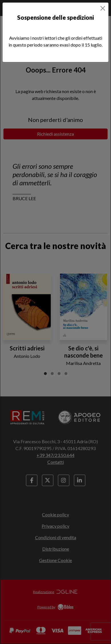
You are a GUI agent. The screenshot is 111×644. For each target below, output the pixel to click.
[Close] (103, 8)
